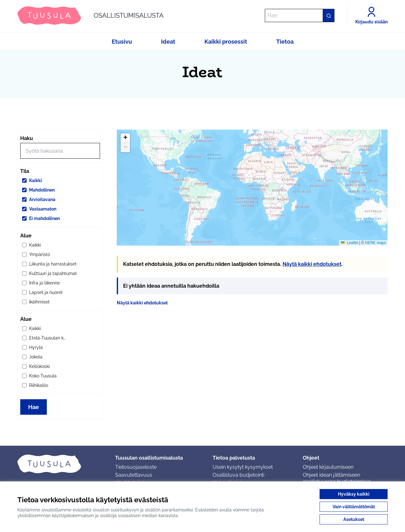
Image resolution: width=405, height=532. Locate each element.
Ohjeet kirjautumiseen (328, 467)
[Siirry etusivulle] (90, 15)
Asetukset (354, 519)
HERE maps (376, 243)
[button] (125, 138)
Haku (27, 138)
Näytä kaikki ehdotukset (312, 264)
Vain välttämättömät (354, 507)
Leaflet (349, 243)
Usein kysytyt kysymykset (243, 467)
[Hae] (300, 15)
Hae (34, 407)
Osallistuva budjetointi (238, 475)
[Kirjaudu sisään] (371, 15)
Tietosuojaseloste (136, 467)
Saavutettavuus (134, 475)
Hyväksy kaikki (354, 494)
